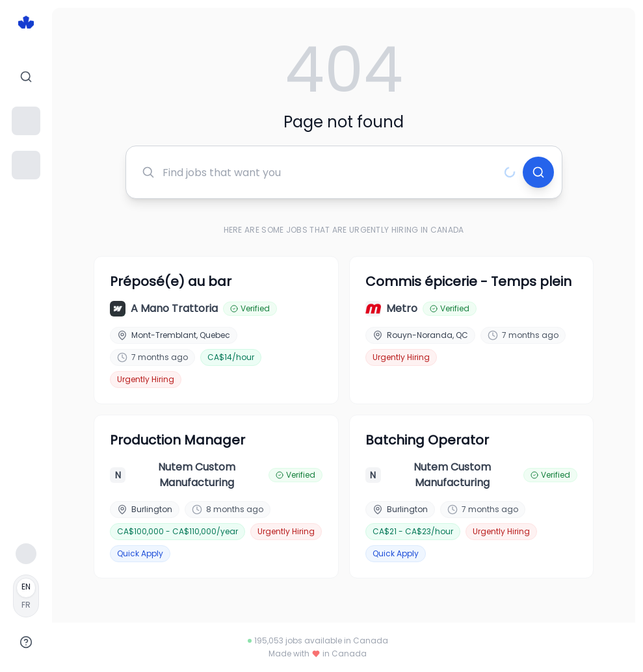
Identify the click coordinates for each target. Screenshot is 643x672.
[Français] (26, 596)
